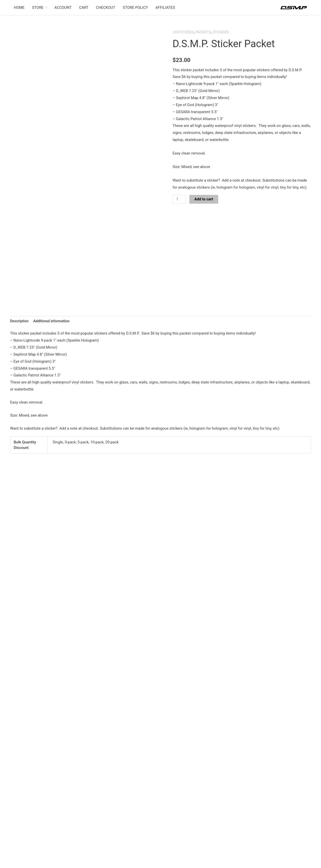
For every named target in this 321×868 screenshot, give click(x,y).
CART (84, 8)
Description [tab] (20, 343)
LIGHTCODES (184, 32)
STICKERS (223, 32)
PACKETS (205, 32)
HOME (19, 8)
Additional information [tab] (53, 343)
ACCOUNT (63, 8)
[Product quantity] (179, 200)
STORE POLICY (135, 8)
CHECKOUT (106, 8)
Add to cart (204, 199)
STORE (38, 8)
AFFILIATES (165, 8)
